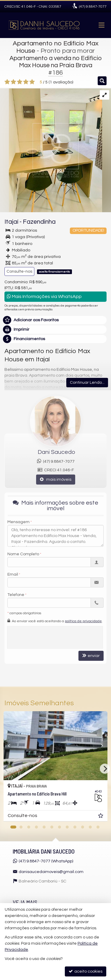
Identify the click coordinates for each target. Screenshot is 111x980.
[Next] (105, 769)
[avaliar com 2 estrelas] (13, 82)
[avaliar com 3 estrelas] (20, 82)
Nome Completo (23, 554)
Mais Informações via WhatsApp (44, 296)
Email (13, 574)
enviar (91, 656)
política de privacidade (83, 621)
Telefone (16, 595)
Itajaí (11, 222)
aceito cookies (86, 971)
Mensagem (18, 522)
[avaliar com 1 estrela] (7, 82)
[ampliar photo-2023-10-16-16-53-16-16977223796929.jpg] (51, 150)
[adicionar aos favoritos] (101, 817)
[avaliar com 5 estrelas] (32, 82)
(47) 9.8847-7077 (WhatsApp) (46, 861)
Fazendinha (39, 222)
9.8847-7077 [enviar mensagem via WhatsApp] (93, 7)
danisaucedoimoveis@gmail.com (51, 872)
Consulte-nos (19, 271)
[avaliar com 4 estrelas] (26, 82)
